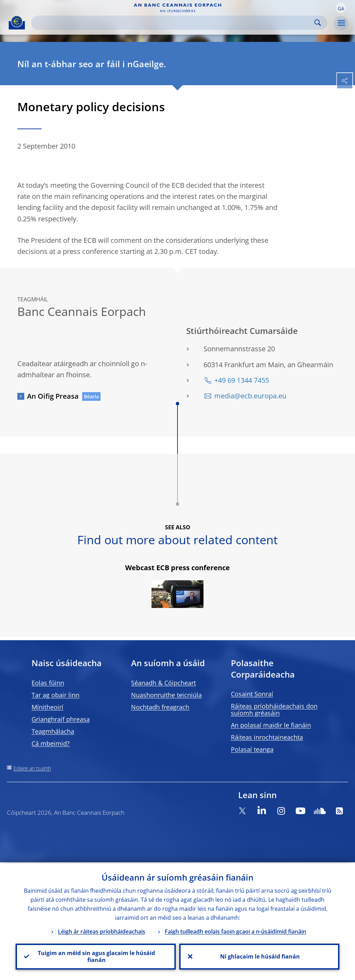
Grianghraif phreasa (61, 719)
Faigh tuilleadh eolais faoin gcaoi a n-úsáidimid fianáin (235, 930)
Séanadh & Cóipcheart (163, 683)
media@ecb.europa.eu (250, 396)
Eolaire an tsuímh (32, 768)
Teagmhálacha (53, 731)
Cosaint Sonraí (252, 694)
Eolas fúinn (48, 683)
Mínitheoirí (47, 707)
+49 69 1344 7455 (242, 380)
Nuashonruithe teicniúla (166, 695)
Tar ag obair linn (55, 695)
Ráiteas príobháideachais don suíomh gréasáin (274, 709)
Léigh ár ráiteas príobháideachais (102, 930)
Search (318, 23)
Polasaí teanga (252, 749)
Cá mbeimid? (51, 743)
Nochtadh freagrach (160, 707)
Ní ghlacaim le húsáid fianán (259, 956)
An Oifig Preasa (53, 396)
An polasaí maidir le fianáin (271, 725)
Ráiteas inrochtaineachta (267, 737)
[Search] (174, 23)
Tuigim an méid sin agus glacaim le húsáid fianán (96, 956)
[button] (341, 8)
